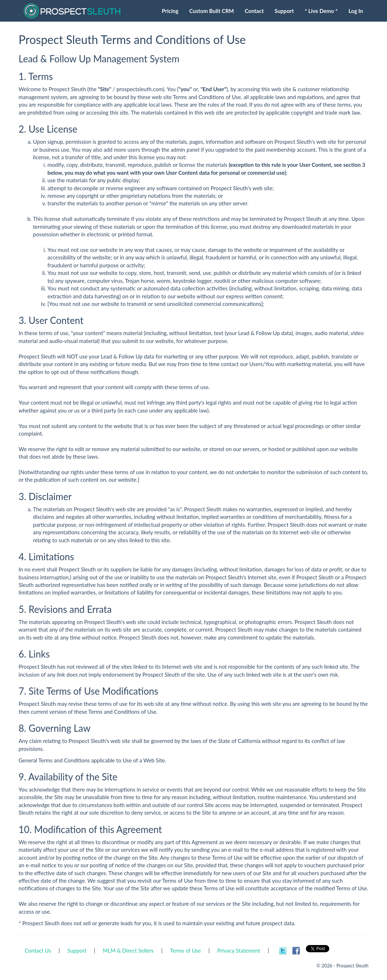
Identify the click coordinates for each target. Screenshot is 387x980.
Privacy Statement (239, 950)
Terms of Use (186, 950)
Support (77, 950)
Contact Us (38, 950)
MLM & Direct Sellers (128, 950)
